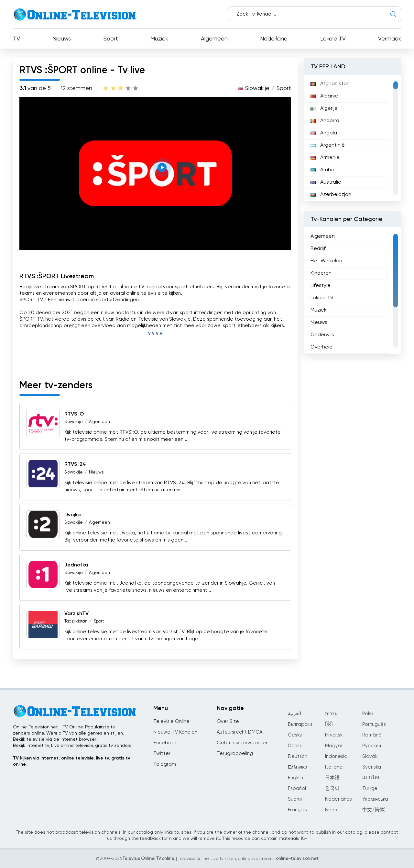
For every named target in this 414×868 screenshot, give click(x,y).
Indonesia (336, 756)
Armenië (325, 158)
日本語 (332, 778)
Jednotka (76, 565)
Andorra (325, 121)
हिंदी (329, 724)
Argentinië (328, 145)
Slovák (370, 756)
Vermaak (390, 39)
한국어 (332, 788)
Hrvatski (334, 735)
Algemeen (214, 39)
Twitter (162, 754)
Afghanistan (330, 84)
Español (297, 788)
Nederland (274, 39)
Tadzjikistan (76, 621)
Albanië (324, 96)
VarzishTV (76, 614)
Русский (372, 746)
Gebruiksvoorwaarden (243, 743)
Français (297, 810)
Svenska (372, 767)
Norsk (331, 810)
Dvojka (73, 515)
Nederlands (338, 799)
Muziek (159, 39)
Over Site (228, 721)
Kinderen (321, 273)
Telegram (165, 764)
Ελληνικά (298, 767)
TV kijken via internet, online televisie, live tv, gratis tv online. (71, 761)
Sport (111, 39)
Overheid (321, 347)
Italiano (334, 767)
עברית (331, 714)
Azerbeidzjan (331, 195)
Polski (368, 714)
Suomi (295, 799)
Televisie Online (171, 721)
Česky (295, 735)
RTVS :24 (75, 465)
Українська (375, 799)
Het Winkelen (326, 261)
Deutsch (298, 756)
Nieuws (62, 39)
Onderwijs (322, 335)
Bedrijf (318, 249)
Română (372, 735)
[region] (353, 138)
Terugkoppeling (235, 754)
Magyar (334, 746)
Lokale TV (333, 39)
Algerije (324, 108)
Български (300, 724)
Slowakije (257, 88)
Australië (326, 182)
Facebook (165, 743)
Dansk (295, 746)
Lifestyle (321, 286)
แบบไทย (371, 778)
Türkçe (370, 788)
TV (16, 39)
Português (374, 724)
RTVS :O (74, 414)
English (295, 778)
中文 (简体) (374, 810)
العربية (294, 714)
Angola (324, 133)
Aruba (322, 170)
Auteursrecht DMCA (240, 732)
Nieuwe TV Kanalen (175, 732)
